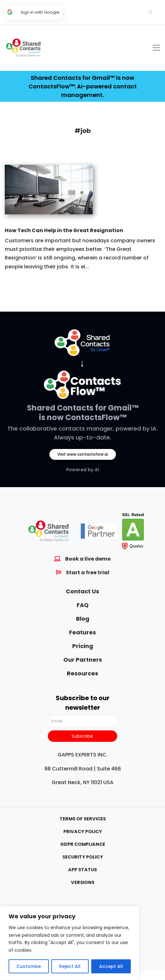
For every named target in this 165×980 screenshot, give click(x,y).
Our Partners (83, 660)
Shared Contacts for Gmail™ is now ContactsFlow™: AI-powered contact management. (83, 86)
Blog (83, 619)
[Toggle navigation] (156, 48)
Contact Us (82, 591)
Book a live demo (88, 559)
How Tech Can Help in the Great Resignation (64, 230)
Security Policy (83, 857)
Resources (82, 673)
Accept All (111, 966)
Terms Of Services (83, 819)
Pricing (83, 646)
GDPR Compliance (83, 844)
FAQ (83, 605)
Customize (29, 966)
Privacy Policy (83, 832)
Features (82, 632)
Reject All (70, 966)
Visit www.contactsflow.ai (83, 454)
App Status (82, 870)
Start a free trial (88, 573)
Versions (83, 882)
